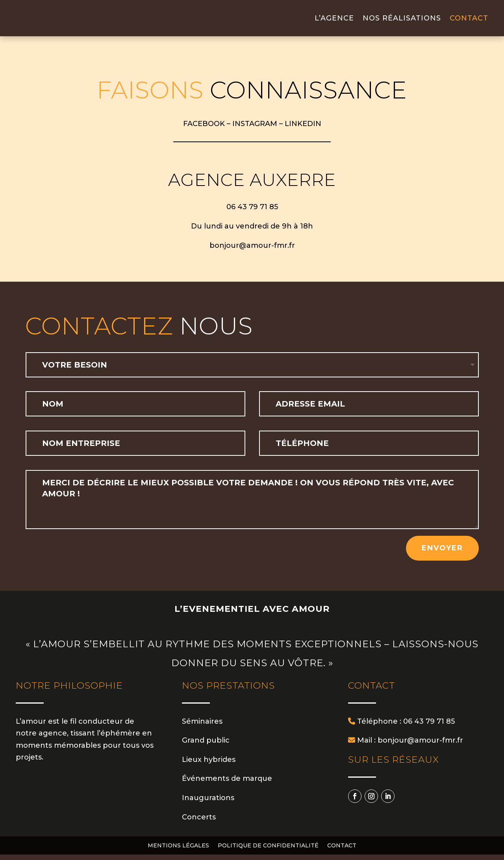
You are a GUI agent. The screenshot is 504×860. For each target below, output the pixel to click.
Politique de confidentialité (268, 851)
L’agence (334, 21)
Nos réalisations (402, 21)
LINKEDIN (303, 129)
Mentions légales (178, 851)
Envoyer (442, 554)
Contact (469, 21)
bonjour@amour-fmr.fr (252, 251)
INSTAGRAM (255, 129)
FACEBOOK (204, 129)
